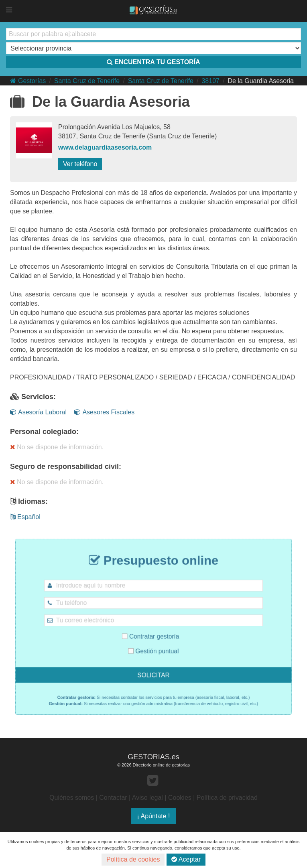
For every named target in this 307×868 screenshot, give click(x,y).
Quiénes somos (72, 798)
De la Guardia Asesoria (261, 81)
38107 (210, 81)
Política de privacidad (227, 798)
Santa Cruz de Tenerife (87, 81)
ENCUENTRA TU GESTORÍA (153, 62)
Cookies (180, 798)
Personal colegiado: (44, 432)
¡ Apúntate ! (154, 816)
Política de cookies (133, 859)
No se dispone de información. (57, 447)
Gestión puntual (154, 646)
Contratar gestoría (151, 634)
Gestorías (28, 81)
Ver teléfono (80, 164)
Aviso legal (147, 798)
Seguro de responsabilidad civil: (66, 466)
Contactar (113, 798)
